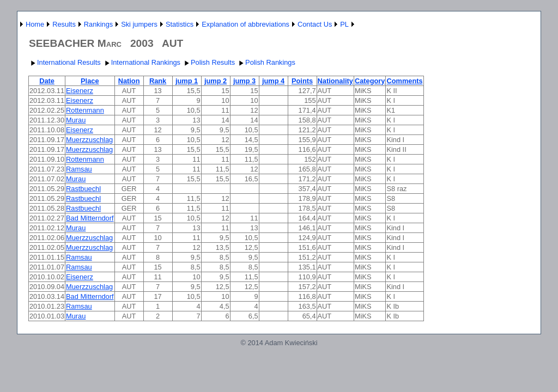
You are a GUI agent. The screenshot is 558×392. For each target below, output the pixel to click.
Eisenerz (80, 91)
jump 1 (187, 81)
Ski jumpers (139, 24)
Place (90, 81)
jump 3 (244, 81)
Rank (158, 81)
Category (370, 81)
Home (35, 24)
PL (344, 24)
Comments (404, 81)
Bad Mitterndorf (90, 218)
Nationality (335, 81)
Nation (129, 81)
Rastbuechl (83, 189)
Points (302, 81)
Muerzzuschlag (89, 140)
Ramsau (79, 169)
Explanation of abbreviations (245, 24)
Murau (76, 120)
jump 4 (273, 81)
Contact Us (315, 24)
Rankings (98, 24)
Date (47, 81)
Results (64, 24)
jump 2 (216, 81)
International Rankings (141, 62)
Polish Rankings (266, 62)
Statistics (180, 24)
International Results (65, 62)
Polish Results (208, 62)
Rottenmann (85, 110)
